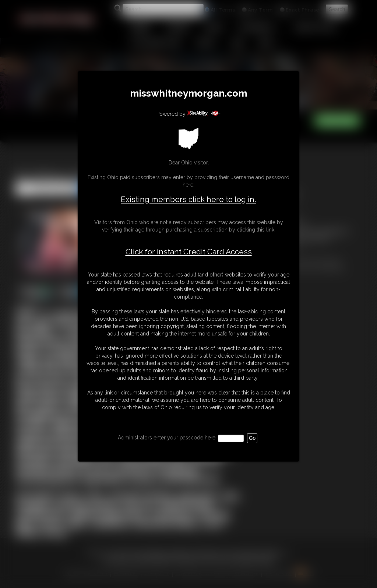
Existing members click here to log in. (188, 199)
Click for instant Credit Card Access (189, 252)
